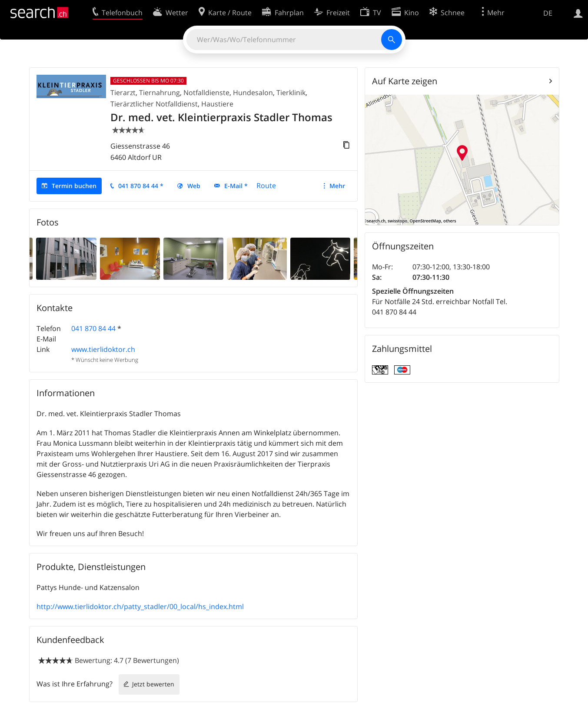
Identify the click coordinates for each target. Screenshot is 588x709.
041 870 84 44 (93, 328)
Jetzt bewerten (153, 684)
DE (548, 13)
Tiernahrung (159, 93)
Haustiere (217, 104)
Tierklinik (291, 93)
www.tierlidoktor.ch (103, 349)
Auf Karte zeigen (405, 81)
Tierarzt (123, 93)
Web (194, 186)
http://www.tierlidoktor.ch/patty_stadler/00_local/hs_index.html (140, 606)
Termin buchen (74, 186)
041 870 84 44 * (141, 186)
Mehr (337, 186)
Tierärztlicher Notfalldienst (154, 104)
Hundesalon (253, 93)
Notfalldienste (206, 93)
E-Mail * (236, 186)
